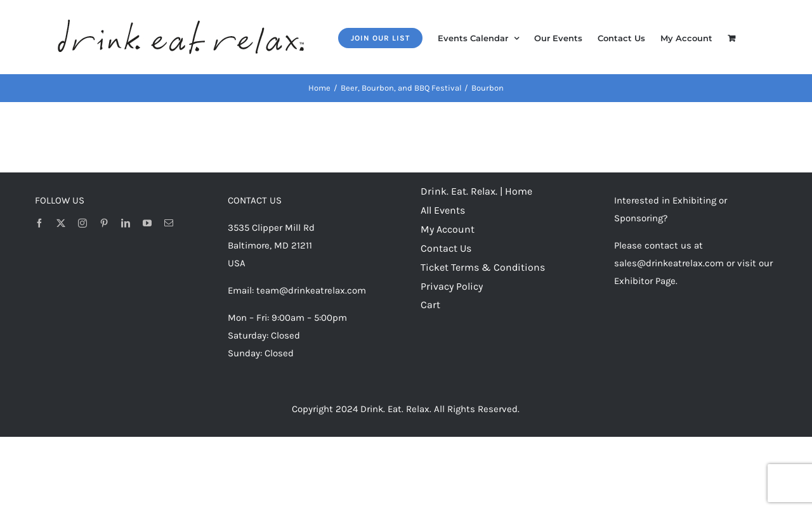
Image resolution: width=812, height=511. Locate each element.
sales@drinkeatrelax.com (669, 263)
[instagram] (82, 223)
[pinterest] (104, 223)
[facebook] (39, 223)
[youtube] (147, 223)
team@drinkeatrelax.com (311, 290)
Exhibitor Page (645, 281)
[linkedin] (126, 223)
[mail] (169, 223)
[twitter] (61, 223)
